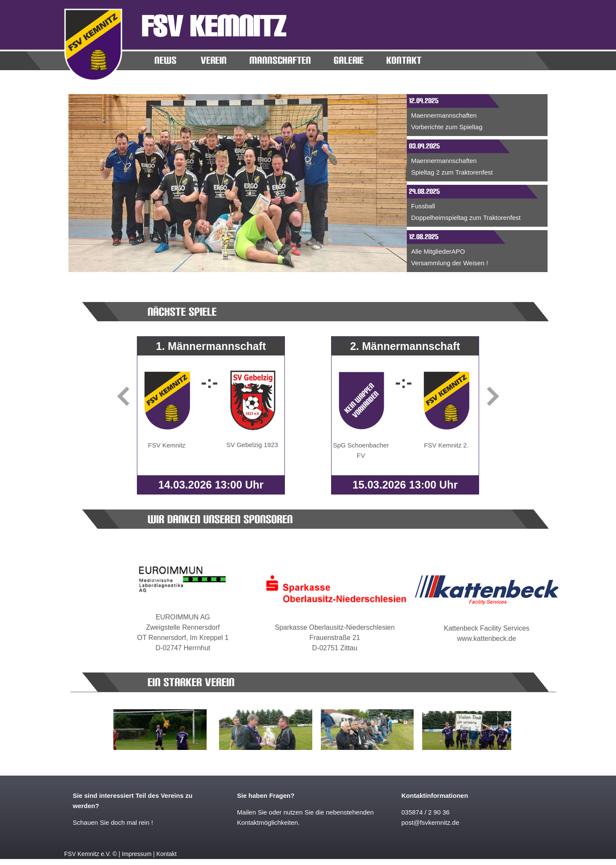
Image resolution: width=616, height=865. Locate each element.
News (166, 60)
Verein (214, 60)
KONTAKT (404, 60)
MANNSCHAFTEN (280, 60)
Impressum (137, 854)
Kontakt (166, 854)
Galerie (349, 60)
